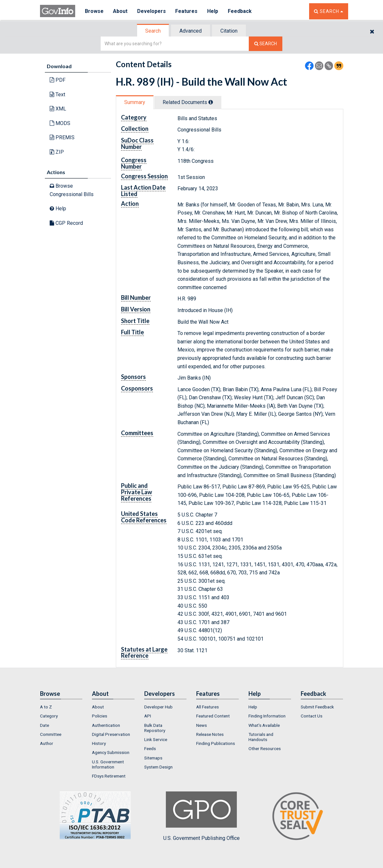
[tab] (153, 31)
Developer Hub (158, 707)
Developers (152, 11)
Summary (135, 102)
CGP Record (66, 223)
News (202, 725)
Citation (229, 31)
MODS (60, 123)
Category (49, 716)
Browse (94, 11)
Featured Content (213, 716)
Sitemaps (153, 758)
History (99, 743)
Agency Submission (111, 752)
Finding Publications (216, 743)
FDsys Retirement (109, 776)
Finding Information (267, 716)
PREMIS (62, 137)
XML (58, 109)
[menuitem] (61, 707)
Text (57, 94)
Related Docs (188, 102)
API (148, 716)
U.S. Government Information (108, 764)
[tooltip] (211, 102)
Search (153, 31)
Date (45, 725)
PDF (58, 80)
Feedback (240, 11)
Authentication (106, 725)
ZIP (57, 152)
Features (187, 11)
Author (47, 743)
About (121, 11)
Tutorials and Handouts (261, 737)
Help (213, 11)
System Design (158, 767)
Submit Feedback (317, 707)
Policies (100, 716)
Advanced (191, 31)
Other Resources (265, 748)
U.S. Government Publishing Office (202, 816)
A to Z (46, 707)
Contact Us (312, 716)
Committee (51, 734)
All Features (207, 707)
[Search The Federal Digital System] (266, 44)
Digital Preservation (111, 734)
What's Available (264, 725)
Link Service (156, 739)
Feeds (150, 748)
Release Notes (210, 734)
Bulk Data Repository (155, 728)
